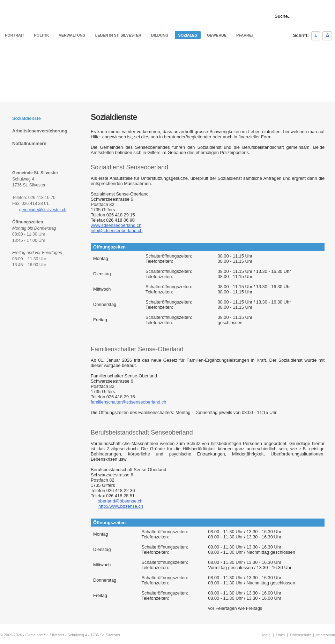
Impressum (326, 635)
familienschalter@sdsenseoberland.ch (128, 402)
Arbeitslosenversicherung (40, 131)
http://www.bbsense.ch (121, 506)
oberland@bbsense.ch (120, 501)
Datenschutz (300, 635)
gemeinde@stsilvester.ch (43, 210)
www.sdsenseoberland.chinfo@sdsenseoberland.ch (117, 228)
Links (331, 3)
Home (315, 3)
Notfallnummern (29, 143)
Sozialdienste (27, 118)
